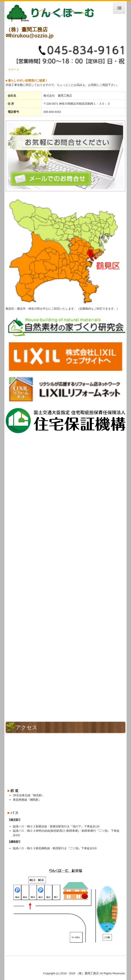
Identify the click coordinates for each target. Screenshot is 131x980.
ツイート (14, 70)
